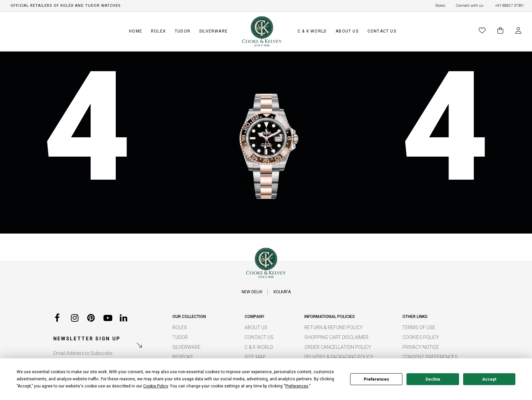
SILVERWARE (213, 31)
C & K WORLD (312, 31)
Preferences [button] (297, 386)
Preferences (376, 379)
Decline (433, 379)
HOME (136, 31)
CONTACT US (382, 31)
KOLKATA (282, 292)
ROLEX (158, 31)
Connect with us (470, 6)
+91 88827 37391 (509, 6)
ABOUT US (347, 31)
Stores (440, 6)
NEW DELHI (252, 292)
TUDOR (183, 31)
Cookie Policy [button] (156, 386)
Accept (489, 379)
